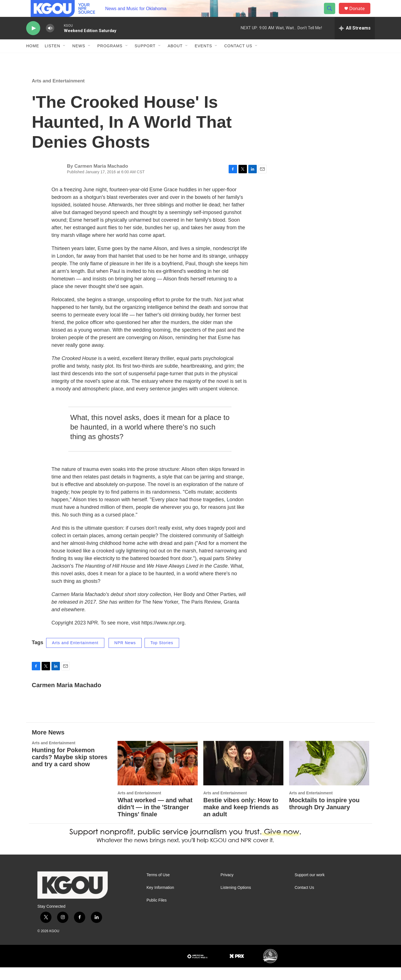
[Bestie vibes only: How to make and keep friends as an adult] (243, 776)
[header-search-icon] (332, 15)
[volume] (50, 41)
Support (145, 59)
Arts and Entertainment (58, 94)
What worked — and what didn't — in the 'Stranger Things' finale (155, 820)
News (79, 59)
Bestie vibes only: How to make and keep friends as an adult (241, 820)
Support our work (310, 888)
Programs (110, 59)
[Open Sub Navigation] (64, 59)
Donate (361, 15)
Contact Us (238, 59)
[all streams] (355, 41)
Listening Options (236, 900)
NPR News (125, 655)
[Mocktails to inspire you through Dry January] (329, 776)
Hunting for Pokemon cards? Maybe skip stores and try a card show (70, 770)
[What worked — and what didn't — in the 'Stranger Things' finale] (158, 776)
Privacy (227, 888)
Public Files (157, 913)
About (175, 59)
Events (203, 59)
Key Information (160, 900)
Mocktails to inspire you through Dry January (324, 816)
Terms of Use (158, 888)
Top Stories (162, 655)
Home (33, 59)
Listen (52, 59)
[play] (33, 41)
